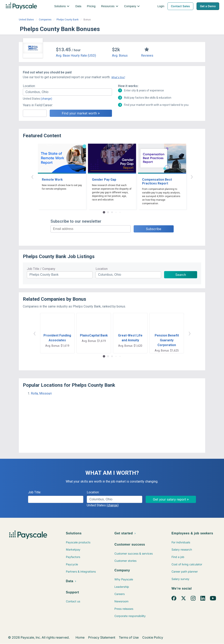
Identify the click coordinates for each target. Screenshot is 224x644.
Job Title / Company (41, 269)
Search (181, 275)
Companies (45, 20)
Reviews (147, 56)
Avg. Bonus (120, 56)
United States (26, 20)
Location (102, 269)
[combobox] (67, 92)
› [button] (192, 176)
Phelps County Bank (68, 20)
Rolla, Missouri (41, 393)
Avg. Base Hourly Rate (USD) (76, 56)
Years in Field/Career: (38, 105)
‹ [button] (32, 176)
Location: (29, 86)
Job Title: (35, 492)
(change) (46, 99)
